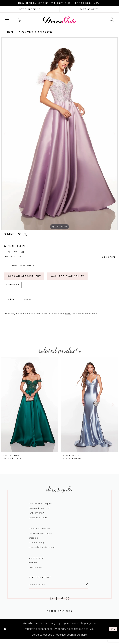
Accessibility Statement (42, 547)
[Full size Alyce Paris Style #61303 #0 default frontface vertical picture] (59, 134)
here (84, 635)
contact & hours (38, 518)
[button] (7, 19)
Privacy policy (37, 543)
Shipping (33, 538)
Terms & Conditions (39, 529)
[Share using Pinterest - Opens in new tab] (19, 234)
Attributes (13, 285)
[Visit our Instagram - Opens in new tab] (51, 599)
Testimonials (36, 567)
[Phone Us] (19, 19)
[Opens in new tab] (30, 9)
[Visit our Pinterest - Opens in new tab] (62, 599)
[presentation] (30, 405)
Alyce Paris (26, 32)
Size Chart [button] (109, 257)
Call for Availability (68, 276)
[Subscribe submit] (86, 585)
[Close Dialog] (5, 629)
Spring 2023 (45, 32)
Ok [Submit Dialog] (113, 629)
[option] (59, 134)
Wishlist (33, 563)
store (68, 314)
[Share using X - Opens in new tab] (25, 234)
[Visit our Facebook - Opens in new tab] (57, 599)
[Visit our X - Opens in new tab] (68, 599)
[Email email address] (58, 585)
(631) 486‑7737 (36, 513)
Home (10, 32)
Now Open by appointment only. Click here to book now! (59, 3)
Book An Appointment (24, 276)
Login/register (36, 558)
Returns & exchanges (40, 533)
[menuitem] (7, 19)
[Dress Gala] (60, 19)
